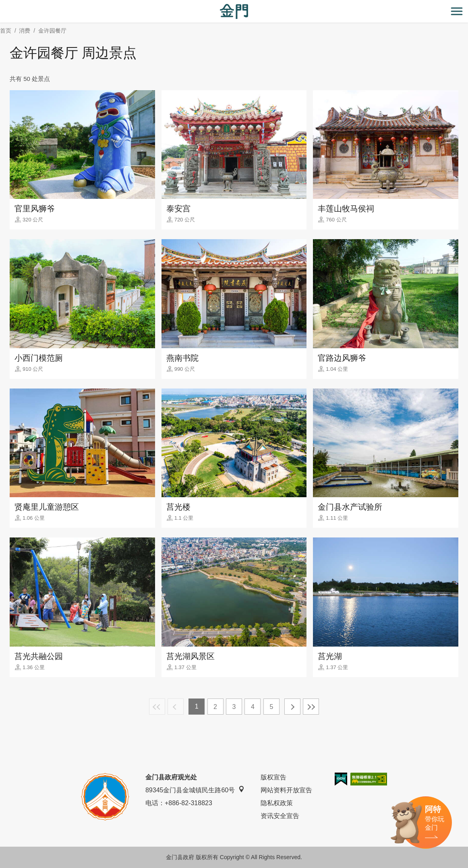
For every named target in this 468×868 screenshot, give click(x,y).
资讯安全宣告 (280, 816)
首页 (6, 31)
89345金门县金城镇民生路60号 (195, 790)
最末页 (311, 707)
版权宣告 (273, 777)
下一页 (292, 707)
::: (3, 5)
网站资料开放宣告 (286, 790)
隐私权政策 (277, 803)
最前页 (157, 707)
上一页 (176, 707)
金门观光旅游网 (234, 11)
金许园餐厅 (52, 31)
